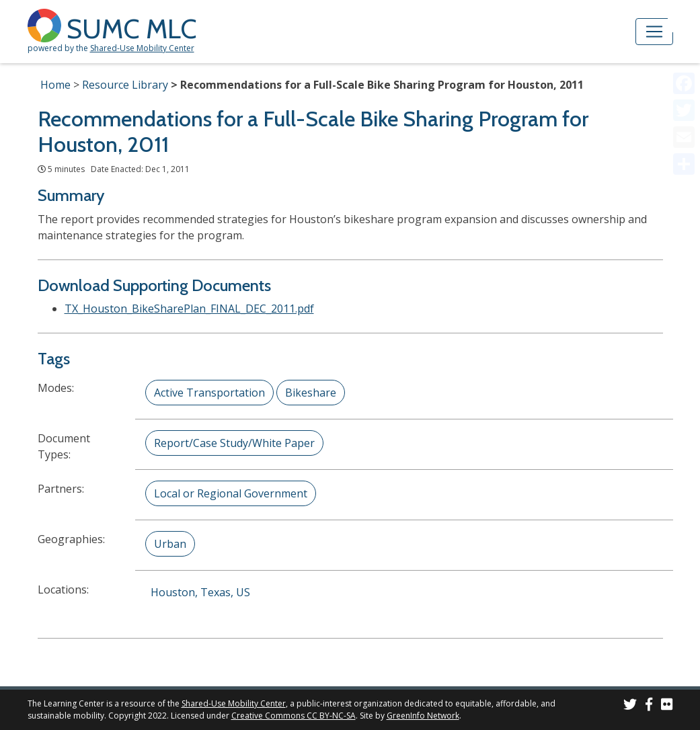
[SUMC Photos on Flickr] (667, 706)
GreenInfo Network (423, 716)
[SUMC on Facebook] (649, 706)
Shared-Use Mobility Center (142, 48)
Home (55, 85)
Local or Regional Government (231, 493)
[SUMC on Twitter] (630, 706)
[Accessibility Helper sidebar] (684, 16)
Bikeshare (311, 393)
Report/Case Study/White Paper (234, 443)
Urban (170, 544)
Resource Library (125, 85)
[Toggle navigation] (654, 32)
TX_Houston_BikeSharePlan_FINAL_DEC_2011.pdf (189, 309)
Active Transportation (209, 393)
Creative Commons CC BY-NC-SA (294, 716)
